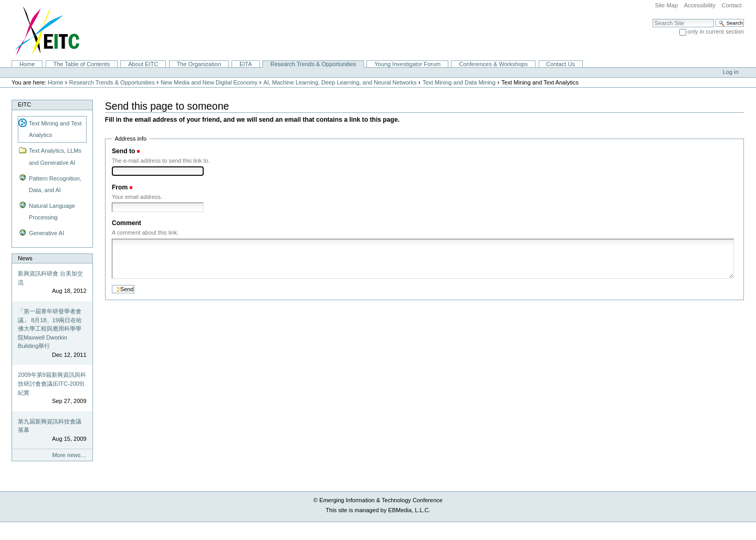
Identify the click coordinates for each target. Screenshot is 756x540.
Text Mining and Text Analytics (55, 129)
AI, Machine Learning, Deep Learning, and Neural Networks (340, 82)
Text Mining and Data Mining (459, 82)
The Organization (199, 64)
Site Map (666, 5)
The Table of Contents (81, 64)
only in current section (716, 31)
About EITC (143, 64)
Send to (123, 151)
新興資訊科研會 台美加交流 (50, 278)
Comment (127, 223)
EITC (24, 104)
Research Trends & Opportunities (313, 64)
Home (27, 64)
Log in (731, 72)
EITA (246, 64)
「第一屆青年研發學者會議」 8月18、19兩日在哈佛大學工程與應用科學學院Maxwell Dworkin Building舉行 (50, 329)
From (120, 187)
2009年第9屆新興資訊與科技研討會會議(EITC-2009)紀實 (52, 383)
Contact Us (560, 64)
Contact (731, 5)
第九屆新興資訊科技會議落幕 (50, 426)
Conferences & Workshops (493, 64)
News (25, 258)
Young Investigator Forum (407, 64)
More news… (70, 455)
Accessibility (700, 5)
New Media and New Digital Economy (209, 82)
